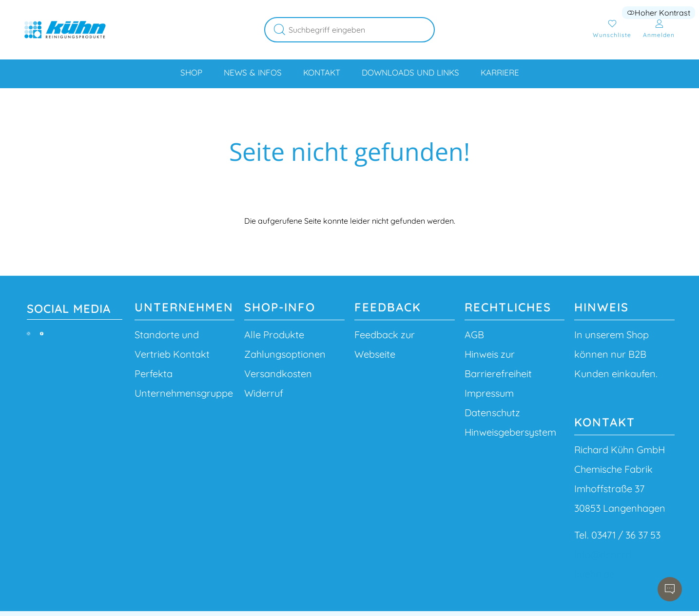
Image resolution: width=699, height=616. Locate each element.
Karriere (500, 72)
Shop (191, 72)
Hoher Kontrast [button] (659, 13)
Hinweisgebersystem (510, 432)
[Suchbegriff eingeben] (362, 30)
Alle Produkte (274, 335)
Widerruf (264, 393)
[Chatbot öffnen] (670, 589)
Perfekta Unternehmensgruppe (184, 383)
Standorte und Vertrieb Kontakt (172, 344)
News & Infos (253, 72)
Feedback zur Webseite (385, 344)
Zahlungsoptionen (285, 354)
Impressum (489, 393)
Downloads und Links (410, 72)
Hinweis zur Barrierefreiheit (498, 364)
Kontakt (322, 72)
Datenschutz (492, 413)
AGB (474, 335)
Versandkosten (278, 374)
